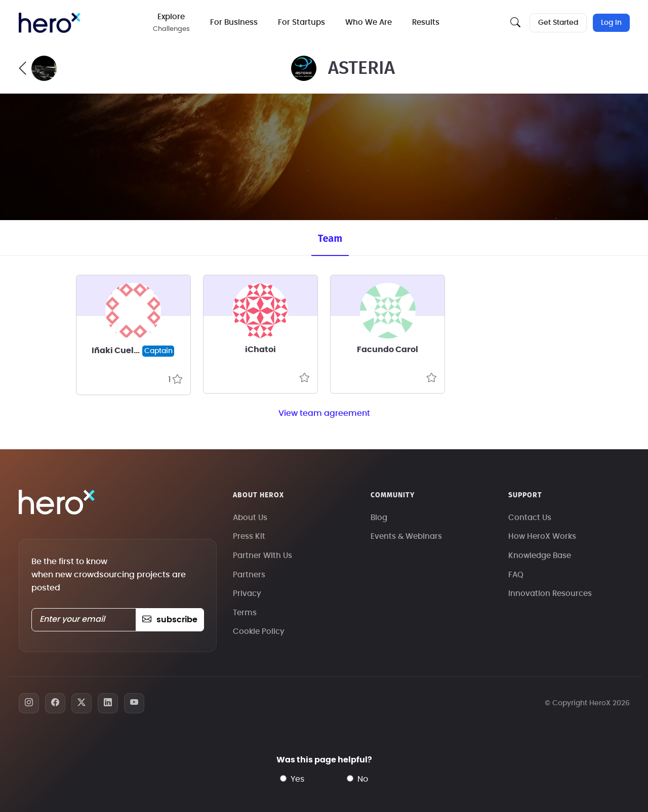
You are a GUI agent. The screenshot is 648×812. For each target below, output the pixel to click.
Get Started (558, 23)
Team (330, 238)
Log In (611, 23)
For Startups (301, 23)
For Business (234, 23)
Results (426, 23)
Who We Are (369, 23)
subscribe (170, 620)
